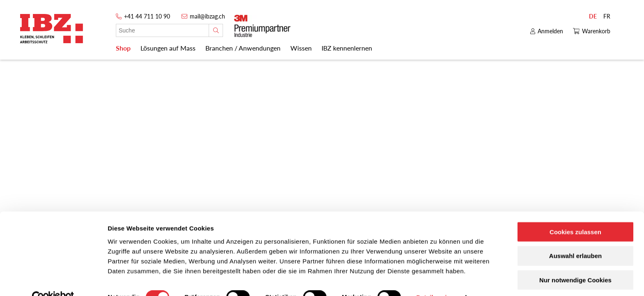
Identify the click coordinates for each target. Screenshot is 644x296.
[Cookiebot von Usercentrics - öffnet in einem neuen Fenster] (53, 280)
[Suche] (216, 30)
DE (593, 16)
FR (607, 16)
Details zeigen (437, 280)
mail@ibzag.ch (207, 16)
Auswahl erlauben (575, 238)
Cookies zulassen (575, 214)
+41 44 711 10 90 (147, 16)
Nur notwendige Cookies (575, 262)
